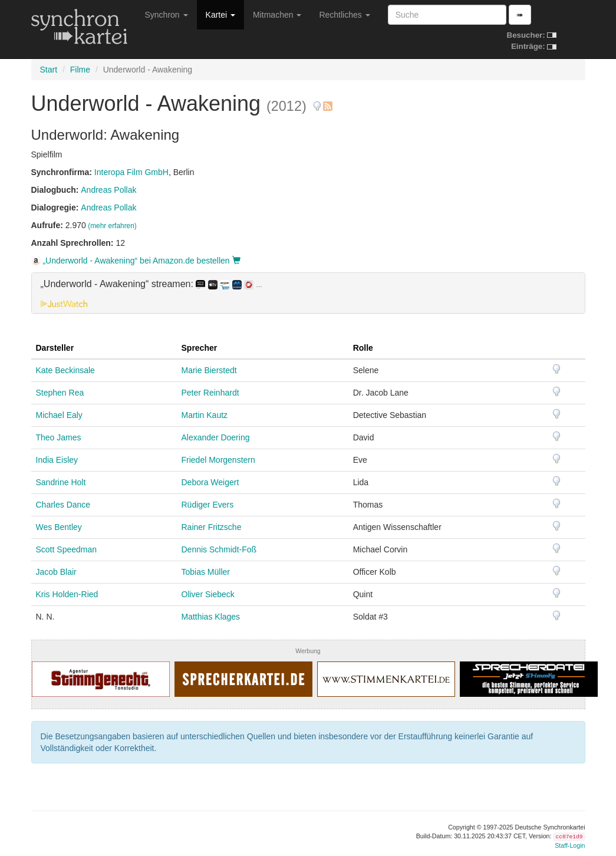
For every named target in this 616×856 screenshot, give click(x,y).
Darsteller (55, 348)
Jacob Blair (56, 572)
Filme (80, 70)
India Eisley (57, 460)
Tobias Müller (206, 572)
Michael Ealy (59, 415)
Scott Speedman (67, 549)
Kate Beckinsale (65, 370)
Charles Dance (63, 505)
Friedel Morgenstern (218, 460)
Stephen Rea (60, 393)
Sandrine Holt (61, 482)
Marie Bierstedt (209, 370)
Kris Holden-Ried (67, 594)
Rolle (363, 348)
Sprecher (200, 348)
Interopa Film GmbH (131, 172)
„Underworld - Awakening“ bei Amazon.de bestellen (136, 261)
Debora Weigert (210, 482)
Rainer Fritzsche (212, 527)
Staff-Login (570, 845)
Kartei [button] (220, 15)
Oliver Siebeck (208, 594)
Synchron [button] (167, 15)
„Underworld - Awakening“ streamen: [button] (151, 284)
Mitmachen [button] (277, 15)
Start (49, 70)
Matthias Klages (211, 617)
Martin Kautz (205, 415)
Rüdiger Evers (208, 505)
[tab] (308, 293)
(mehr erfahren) (112, 226)
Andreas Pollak (108, 190)
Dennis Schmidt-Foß (219, 549)
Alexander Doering (216, 437)
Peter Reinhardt (210, 393)
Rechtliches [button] (344, 15)
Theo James (59, 437)
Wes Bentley (59, 527)
